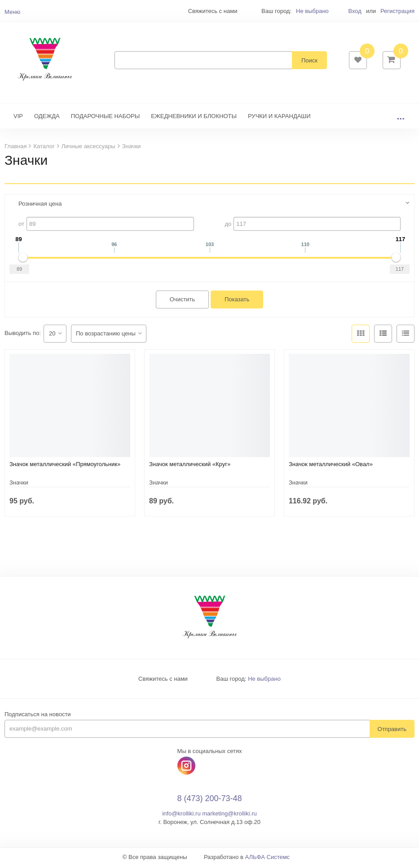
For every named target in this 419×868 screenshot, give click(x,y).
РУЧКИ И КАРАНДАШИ (279, 118)
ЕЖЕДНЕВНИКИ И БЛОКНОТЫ (194, 118)
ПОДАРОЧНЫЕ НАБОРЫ (105, 118)
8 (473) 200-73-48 (209, 801)
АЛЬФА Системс (268, 859)
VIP (18, 118)
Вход (355, 11)
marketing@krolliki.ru (229, 815)
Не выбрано (312, 11)
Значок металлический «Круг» (190, 466)
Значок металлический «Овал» (331, 466)
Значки (19, 484)
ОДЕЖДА (47, 118)
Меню (12, 12)
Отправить (392, 731)
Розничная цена (40, 205)
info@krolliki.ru (181, 815)
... (401, 118)
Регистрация (397, 11)
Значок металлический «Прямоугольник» (65, 466)
